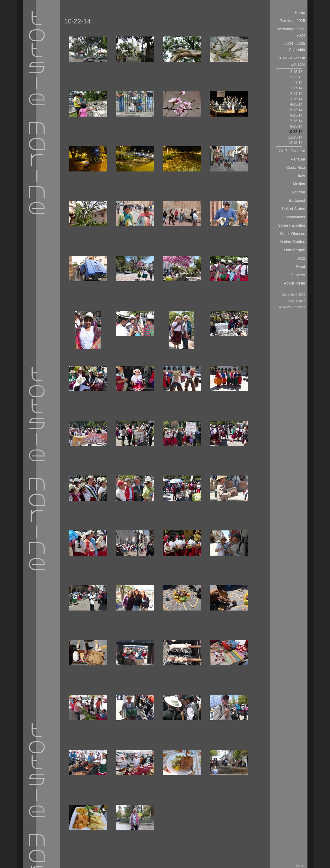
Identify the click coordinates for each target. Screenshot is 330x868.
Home (300, 13)
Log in (300, 865)
